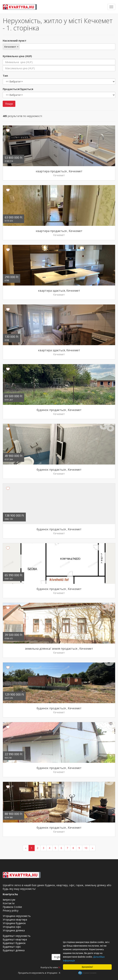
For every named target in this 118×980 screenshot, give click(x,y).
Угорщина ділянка (14, 930)
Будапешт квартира (15, 939)
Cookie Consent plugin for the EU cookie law (87, 973)
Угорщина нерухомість (17, 916)
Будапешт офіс (12, 947)
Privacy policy (11, 910)
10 (86, 848)
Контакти (9, 903)
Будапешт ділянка (14, 950)
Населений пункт (15, 41)
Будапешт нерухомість (17, 936)
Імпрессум (9, 900)
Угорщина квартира (15, 920)
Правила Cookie (12, 907)
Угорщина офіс (12, 927)
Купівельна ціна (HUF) (17, 56)
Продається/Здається (18, 89)
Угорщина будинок (14, 923)
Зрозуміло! (87, 967)
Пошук (9, 104)
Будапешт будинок (14, 943)
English (59, 957)
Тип (5, 76)
